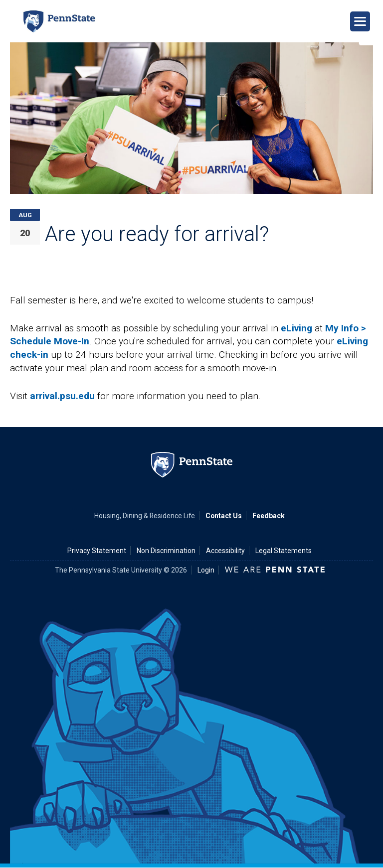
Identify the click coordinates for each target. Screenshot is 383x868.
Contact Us (224, 516)
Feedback (269, 516)
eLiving (296, 328)
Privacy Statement (97, 551)
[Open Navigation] (360, 21)
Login (206, 570)
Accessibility (225, 551)
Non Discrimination (166, 551)
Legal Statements (284, 551)
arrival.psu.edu (62, 396)
